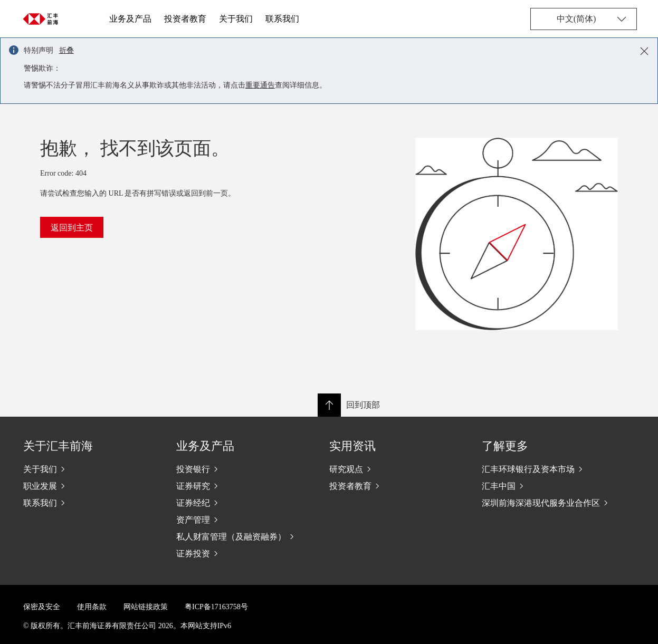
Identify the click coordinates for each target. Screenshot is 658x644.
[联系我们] (91, 503)
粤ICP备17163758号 (216, 607)
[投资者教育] (397, 486)
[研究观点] (397, 469)
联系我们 (282, 19)
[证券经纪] (244, 503)
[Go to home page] (43, 19)
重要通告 (260, 85)
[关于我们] (91, 469)
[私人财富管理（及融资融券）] (244, 536)
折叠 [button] (66, 50)
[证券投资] (244, 553)
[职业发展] (91, 486)
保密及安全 (42, 607)
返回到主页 (72, 227)
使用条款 (92, 607)
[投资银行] (244, 469)
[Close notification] (644, 51)
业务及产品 (130, 19)
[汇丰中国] (550, 486)
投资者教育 (185, 19)
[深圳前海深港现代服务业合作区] (550, 503)
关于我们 (236, 19)
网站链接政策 (146, 607)
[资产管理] (244, 520)
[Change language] (584, 19)
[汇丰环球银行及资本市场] (550, 469)
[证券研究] (244, 486)
